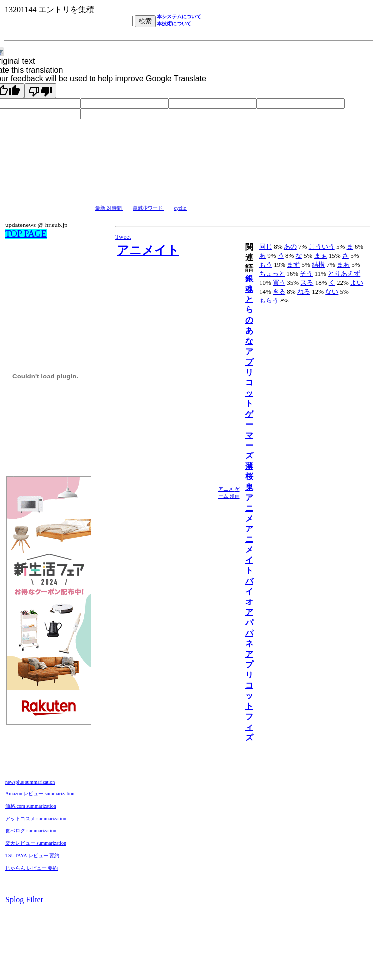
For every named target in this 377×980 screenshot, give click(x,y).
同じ (266, 247)
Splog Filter (24, 899)
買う (279, 282)
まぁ (321, 256)
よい (357, 282)
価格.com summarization (31, 806)
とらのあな (249, 320)
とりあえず (344, 273)
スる (307, 282)
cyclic (181, 208)
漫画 (235, 496)
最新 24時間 (109, 208)
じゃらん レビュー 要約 (32, 868)
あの (290, 247)
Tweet (123, 237)
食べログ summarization (31, 831)
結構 (318, 264)
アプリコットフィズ (249, 696)
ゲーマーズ (249, 435)
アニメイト (148, 250)
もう (266, 264)
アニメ (227, 489)
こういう (322, 247)
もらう (269, 300)
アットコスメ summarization (36, 818)
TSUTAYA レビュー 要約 (32, 856)
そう (306, 273)
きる (279, 291)
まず (293, 264)
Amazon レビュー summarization (40, 793)
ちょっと (272, 273)
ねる (304, 291)
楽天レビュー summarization (36, 843)
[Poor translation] (40, 91)
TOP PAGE (26, 234)
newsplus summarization (30, 782)
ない (332, 291)
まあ (343, 264)
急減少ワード (148, 208)
